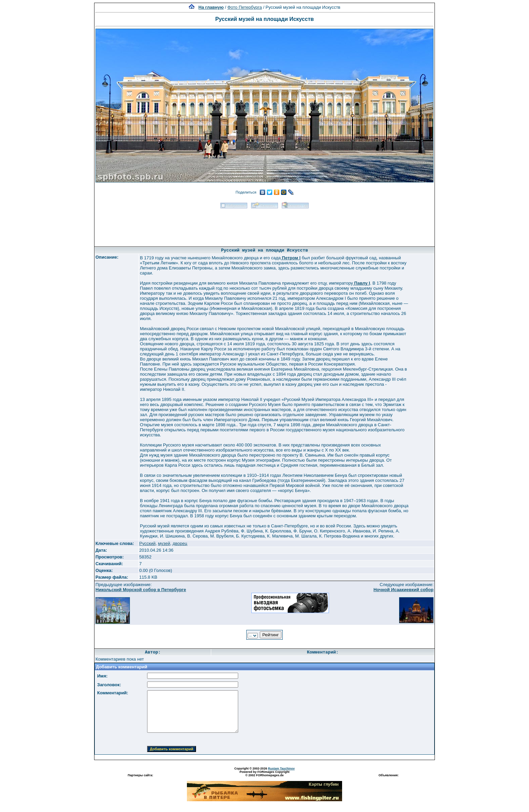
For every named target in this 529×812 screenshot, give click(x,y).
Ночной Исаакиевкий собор (403, 590)
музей (164, 543)
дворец (180, 543)
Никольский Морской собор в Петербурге (141, 590)
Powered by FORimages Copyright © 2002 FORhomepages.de (264, 774)
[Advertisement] (264, 225)
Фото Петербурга (245, 7)
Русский (147, 543)
